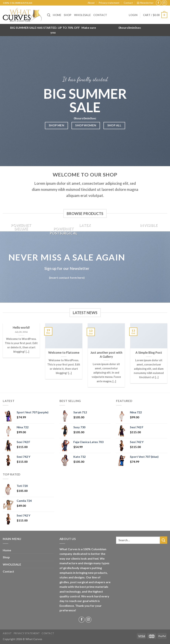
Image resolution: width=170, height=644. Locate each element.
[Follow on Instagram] (164, 3)
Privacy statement (109, 3)
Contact (128, 3)
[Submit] (164, 540)
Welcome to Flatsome (64, 353)
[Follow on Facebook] (158, 3)
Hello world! (21, 328)
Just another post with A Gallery (106, 355)
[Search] (49, 15)
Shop (68, 15)
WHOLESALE (83, 15)
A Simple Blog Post (149, 353)
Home (57, 15)
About (91, 3)
